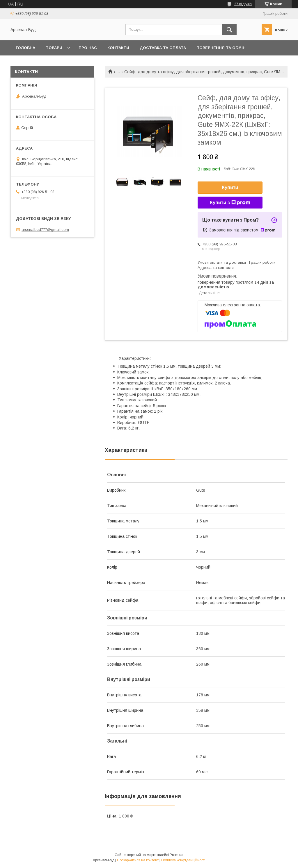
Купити (230, 187)
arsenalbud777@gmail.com (45, 230)
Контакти (118, 48)
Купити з (230, 203)
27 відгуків (243, 4)
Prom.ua (177, 855)
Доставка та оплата (163, 48)
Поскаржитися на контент (138, 860)
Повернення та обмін (221, 48)
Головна (25, 48)
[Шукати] (229, 30)
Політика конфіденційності (183, 860)
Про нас (88, 48)
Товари (54, 48)
